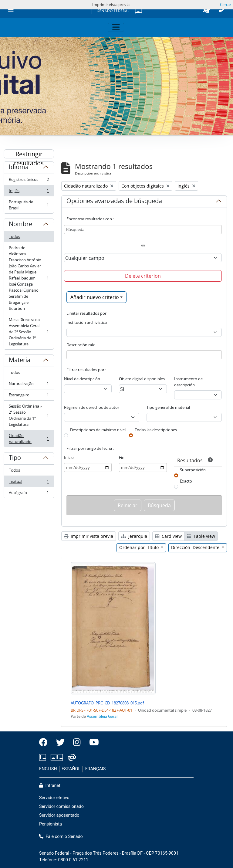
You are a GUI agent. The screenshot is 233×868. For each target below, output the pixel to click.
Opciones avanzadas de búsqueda (114, 202)
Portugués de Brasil (29, 205)
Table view (201, 536)
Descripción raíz (81, 345)
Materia (20, 361)
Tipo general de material (168, 407)
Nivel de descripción (82, 379)
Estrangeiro (29, 396)
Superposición (193, 470)
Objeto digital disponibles (142, 379)
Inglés (29, 192)
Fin (122, 457)
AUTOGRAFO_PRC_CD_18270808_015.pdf (107, 703)
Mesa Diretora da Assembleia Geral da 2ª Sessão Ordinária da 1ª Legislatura (29, 332)
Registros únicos (29, 181)
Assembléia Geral (102, 716)
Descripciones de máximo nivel (98, 430)
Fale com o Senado (61, 837)
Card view (168, 536)
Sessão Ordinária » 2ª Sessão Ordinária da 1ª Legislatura (29, 415)
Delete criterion (143, 276)
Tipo (15, 459)
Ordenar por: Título (140, 547)
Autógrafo (29, 494)
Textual (29, 483)
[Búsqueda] (143, 229)
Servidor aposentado (59, 815)
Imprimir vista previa (89, 536)
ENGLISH (48, 769)
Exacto (186, 481)
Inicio (69, 457)
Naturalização (29, 385)
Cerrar (226, 5)
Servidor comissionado (61, 807)
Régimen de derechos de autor (92, 407)
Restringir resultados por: (29, 154)
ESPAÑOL (71, 769)
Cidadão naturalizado (29, 439)
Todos (14, 236)
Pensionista (51, 824)
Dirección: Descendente (196, 547)
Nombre (20, 225)
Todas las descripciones (156, 430)
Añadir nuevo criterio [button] (95, 297)
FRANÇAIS (96, 769)
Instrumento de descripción (188, 382)
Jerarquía (134, 536)
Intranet (50, 786)
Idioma (19, 168)
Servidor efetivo (54, 798)
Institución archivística (87, 322)
